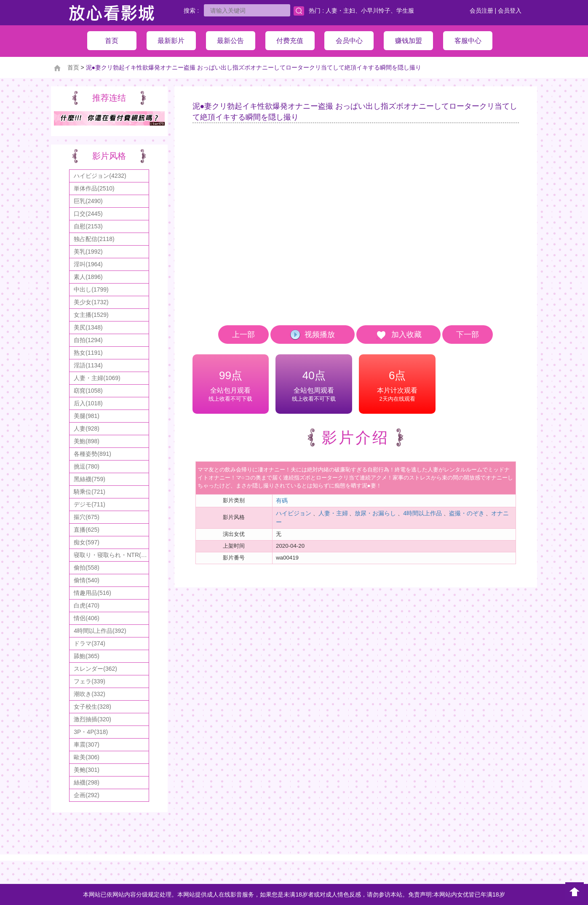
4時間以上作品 (422, 513)
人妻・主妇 (340, 11)
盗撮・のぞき (467, 513)
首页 (73, 67)
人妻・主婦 (333, 513)
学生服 (405, 11)
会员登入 (510, 11)
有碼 (282, 501)
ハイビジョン (294, 513)
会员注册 (481, 11)
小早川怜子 (376, 11)
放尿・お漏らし (375, 513)
